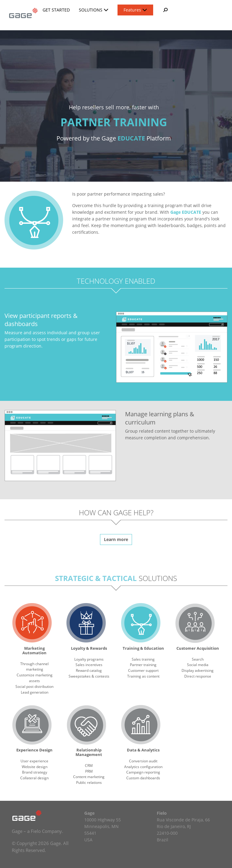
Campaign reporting (143, 772)
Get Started (56, 10)
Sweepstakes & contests (89, 676)
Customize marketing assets (35, 678)
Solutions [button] (94, 10)
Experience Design (34, 750)
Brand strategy (35, 772)
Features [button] (135, 10)
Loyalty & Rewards (89, 648)
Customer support (143, 670)
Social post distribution (34, 686)
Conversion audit (143, 761)
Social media (198, 665)
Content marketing (89, 777)
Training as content (143, 676)
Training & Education (143, 648)
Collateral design (34, 778)
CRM (89, 766)
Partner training (143, 665)
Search (198, 659)
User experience (34, 761)
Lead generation (35, 692)
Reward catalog (89, 670)
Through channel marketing (34, 667)
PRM (89, 771)
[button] (165, 10)
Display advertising (198, 670)
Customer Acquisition (198, 648)
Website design (35, 767)
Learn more (116, 539)
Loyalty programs (89, 659)
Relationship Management (89, 752)
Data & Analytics (143, 750)
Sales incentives (89, 665)
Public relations (89, 782)
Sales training (143, 659)
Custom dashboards (143, 778)
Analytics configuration (143, 767)
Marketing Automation (34, 650)
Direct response (198, 676)
